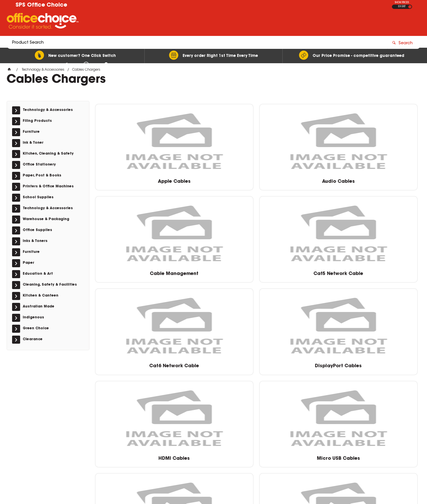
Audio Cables (215, 178)
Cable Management (297, 178)
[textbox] (180, 22)
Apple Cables (133, 178)
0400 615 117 (310, 422)
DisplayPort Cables (215, 271)
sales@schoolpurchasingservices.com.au (336, 427)
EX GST (402, 7)
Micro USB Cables (380, 271)
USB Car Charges (215, 363)
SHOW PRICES (402, 3)
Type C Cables (133, 363)
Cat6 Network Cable (133, 271)
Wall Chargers (297, 363)
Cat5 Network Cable (379, 178)
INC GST (410, 7)
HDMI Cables (297, 271)
